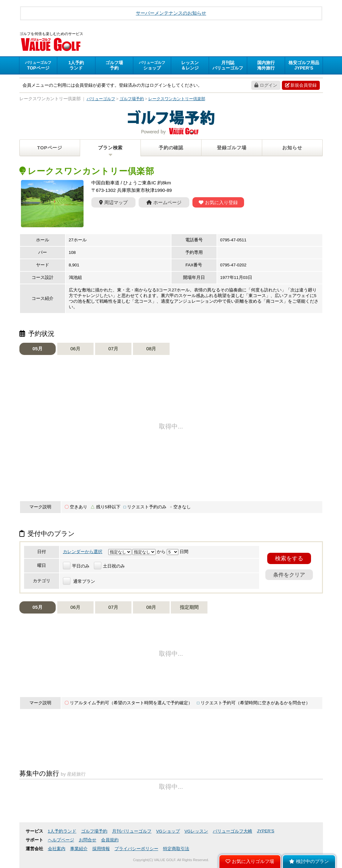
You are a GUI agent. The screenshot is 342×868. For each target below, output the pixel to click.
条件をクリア (289, 575)
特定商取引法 (176, 849)
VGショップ (168, 831)
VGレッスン (197, 831)
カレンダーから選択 (83, 552)
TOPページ (50, 148)
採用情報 (101, 849)
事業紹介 (79, 849)
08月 (151, 349)
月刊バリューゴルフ (132, 831)
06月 (75, 349)
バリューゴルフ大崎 (232, 831)
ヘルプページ (61, 840)
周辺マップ (113, 202)
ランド (76, 65)
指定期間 (189, 607)
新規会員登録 (301, 85)
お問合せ (88, 840)
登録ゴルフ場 (232, 148)
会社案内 (57, 849)
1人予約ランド (62, 831)
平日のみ (76, 566)
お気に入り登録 (218, 202)
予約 (114, 65)
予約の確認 (171, 148)
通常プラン (79, 581)
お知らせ (292, 148)
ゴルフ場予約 (94, 831)
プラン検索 (110, 148)
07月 (113, 349)
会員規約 (110, 840)
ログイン (266, 85)
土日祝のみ (109, 566)
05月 (38, 349)
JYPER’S (266, 831)
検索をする (289, 558)
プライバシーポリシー (136, 849)
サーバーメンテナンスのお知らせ (171, 13)
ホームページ (164, 202)
